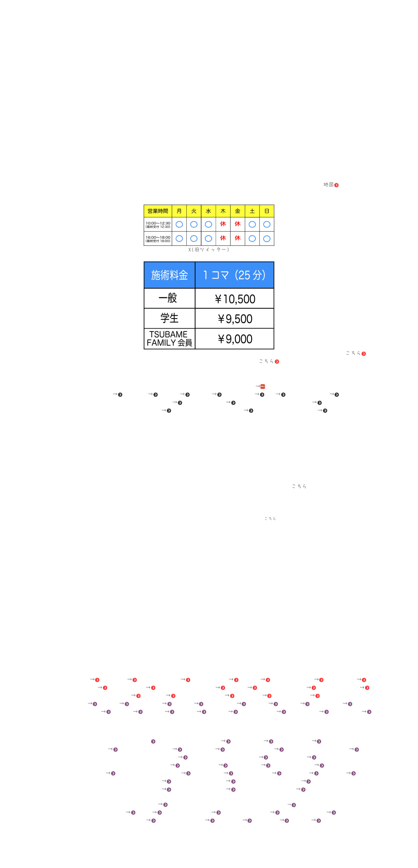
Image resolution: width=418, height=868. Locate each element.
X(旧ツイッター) (209, 249)
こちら (356, 353)
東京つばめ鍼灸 (209, 853)
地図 (331, 184)
